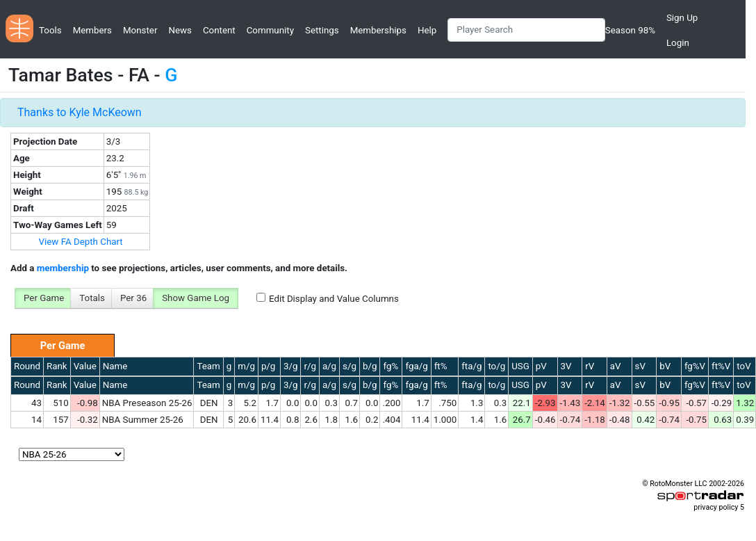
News (180, 30)
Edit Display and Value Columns (334, 299)
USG (520, 366)
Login (678, 43)
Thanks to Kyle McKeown (80, 112)
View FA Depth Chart (81, 242)
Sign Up (682, 18)
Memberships (378, 30)
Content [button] (219, 30)
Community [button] (270, 30)
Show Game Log (196, 298)
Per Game (44, 298)
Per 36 (133, 298)
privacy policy (716, 507)
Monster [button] (140, 30)
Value (85, 366)
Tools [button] (50, 30)
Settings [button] (322, 30)
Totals (92, 298)
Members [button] (92, 30)
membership (63, 268)
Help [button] (427, 30)
